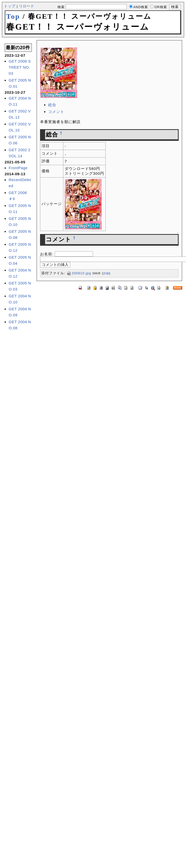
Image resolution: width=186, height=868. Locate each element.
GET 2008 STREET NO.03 (20, 67)
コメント (56, 112)
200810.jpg (79, 273)
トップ (10, 6)
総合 (52, 105)
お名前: (47, 254)
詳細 (106, 273)
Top (13, 16)
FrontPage (18, 168)
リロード (27, 6)
